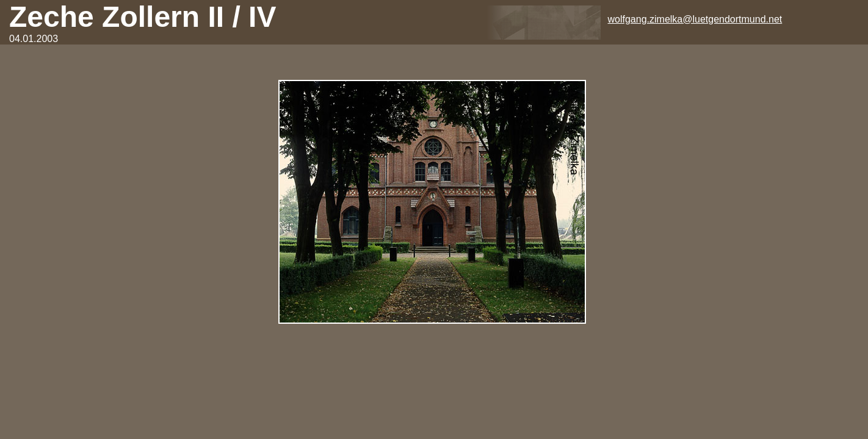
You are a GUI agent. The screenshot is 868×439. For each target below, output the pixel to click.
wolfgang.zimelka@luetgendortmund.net (695, 19)
